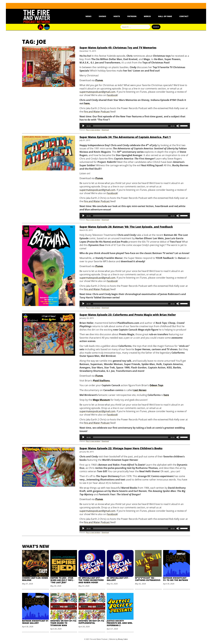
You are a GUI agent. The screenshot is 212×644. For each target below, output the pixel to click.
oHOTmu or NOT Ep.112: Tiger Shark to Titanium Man (63, 623)
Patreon (132, 16)
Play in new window (93, 130)
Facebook (112, 95)
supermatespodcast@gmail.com (97, 92)
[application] (135, 126)
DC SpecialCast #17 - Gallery (118, 579)
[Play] (83, 126)
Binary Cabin (123, 639)
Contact (184, 16)
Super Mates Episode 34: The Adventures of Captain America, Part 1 (125, 137)
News (88, 16)
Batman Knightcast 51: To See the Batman (176, 579)
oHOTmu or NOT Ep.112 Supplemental (91, 622)
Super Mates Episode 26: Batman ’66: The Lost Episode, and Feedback (126, 227)
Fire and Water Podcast (97, 112)
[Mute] (178, 126)
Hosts (117, 16)
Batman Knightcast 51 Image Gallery (35, 622)
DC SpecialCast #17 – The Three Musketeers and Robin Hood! (91, 580)
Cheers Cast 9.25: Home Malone (35, 579)
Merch (147, 16)
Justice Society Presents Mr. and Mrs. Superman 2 (120, 623)
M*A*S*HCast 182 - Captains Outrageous (148, 579)
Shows (102, 16)
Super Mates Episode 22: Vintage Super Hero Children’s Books (121, 448)
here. (87, 103)
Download (105, 130)
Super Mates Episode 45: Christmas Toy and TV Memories (118, 48)
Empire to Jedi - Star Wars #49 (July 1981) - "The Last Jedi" (62, 580)
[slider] (131, 126)
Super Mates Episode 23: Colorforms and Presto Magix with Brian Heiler (128, 315)
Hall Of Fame (165, 16)
